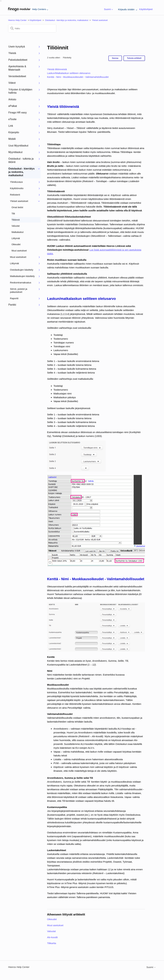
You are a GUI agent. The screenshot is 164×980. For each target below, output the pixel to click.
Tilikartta (52, 943)
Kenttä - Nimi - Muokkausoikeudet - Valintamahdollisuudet (78, 77)
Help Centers (39, 9)
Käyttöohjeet (146, 9)
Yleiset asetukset (100, 20)
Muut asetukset (55, 925)
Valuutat (51, 931)
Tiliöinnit (58, 48)
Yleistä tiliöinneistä (57, 69)
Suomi (108, 9)
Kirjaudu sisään (127, 9)
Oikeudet (52, 919)
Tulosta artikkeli (134, 58)
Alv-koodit (52, 937)
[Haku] (32, 28)
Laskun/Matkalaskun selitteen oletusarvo (69, 73)
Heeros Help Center (17, 20)
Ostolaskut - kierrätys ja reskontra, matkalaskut (67, 20)
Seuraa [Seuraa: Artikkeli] (115, 58)
